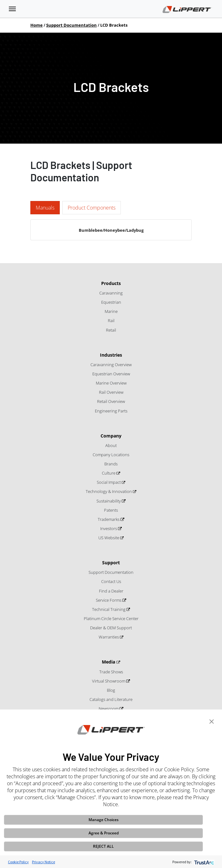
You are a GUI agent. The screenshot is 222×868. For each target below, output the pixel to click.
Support (111, 563)
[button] (212, 721)
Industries (111, 355)
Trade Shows (111, 672)
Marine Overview (111, 383)
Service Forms (109, 600)
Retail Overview (111, 401)
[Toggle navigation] (12, 9)
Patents (111, 510)
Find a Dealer (111, 591)
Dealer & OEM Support (111, 628)
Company (111, 436)
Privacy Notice (43, 862)
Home (37, 25)
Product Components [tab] (92, 208)
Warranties (109, 637)
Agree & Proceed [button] (104, 833)
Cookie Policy (18, 862)
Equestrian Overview (111, 374)
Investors (109, 528)
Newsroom (109, 709)
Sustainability (109, 501)
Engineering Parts (111, 411)
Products (111, 283)
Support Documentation (71, 25)
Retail (111, 330)
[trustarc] (203, 862)
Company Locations (111, 455)
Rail (111, 321)
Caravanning (111, 293)
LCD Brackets (114, 25)
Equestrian (111, 302)
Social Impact (109, 482)
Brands (111, 464)
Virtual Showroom (109, 681)
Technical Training (109, 609)
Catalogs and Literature (111, 699)
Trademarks (109, 519)
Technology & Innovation (109, 491)
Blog (111, 690)
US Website (109, 538)
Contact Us (111, 581)
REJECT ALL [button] (103, 846)
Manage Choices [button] (104, 820)
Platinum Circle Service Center (111, 619)
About (111, 445)
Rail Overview (111, 392)
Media (109, 662)
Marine (111, 311)
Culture (109, 473)
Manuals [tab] (45, 208)
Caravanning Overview (111, 365)
